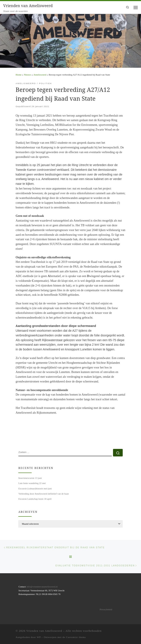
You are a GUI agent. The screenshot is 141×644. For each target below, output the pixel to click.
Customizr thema (76, 637)
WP (39, 637)
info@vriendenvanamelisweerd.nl (42, 587)
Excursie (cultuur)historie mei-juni (35, 488)
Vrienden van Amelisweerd (44, 631)
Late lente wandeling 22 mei (32, 483)
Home (19, 75)
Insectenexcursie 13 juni (30, 478)
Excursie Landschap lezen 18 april (35, 499)
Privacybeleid (106, 609)
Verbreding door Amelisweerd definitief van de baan (43, 494)
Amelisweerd (40, 75)
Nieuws (28, 75)
